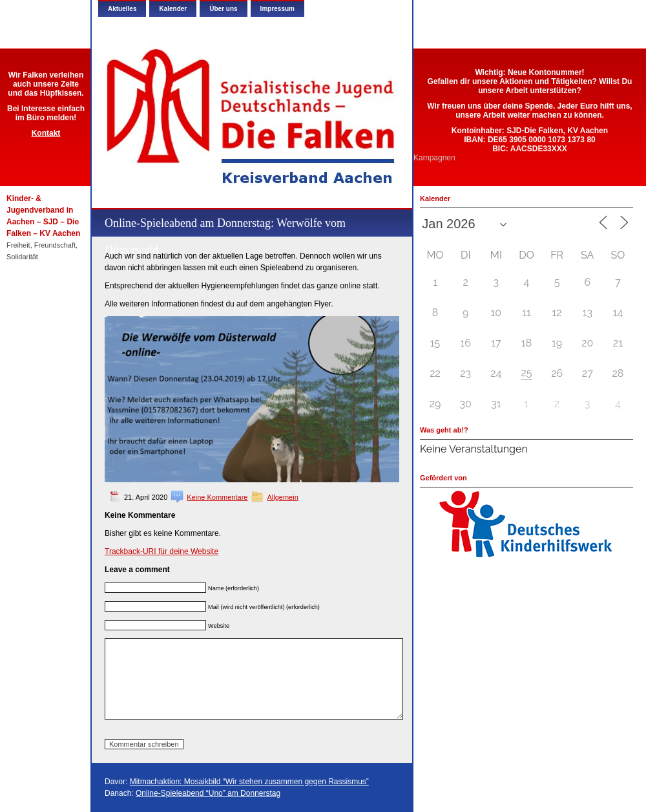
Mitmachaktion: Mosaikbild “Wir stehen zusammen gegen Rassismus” (249, 782)
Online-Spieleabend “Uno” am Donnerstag (208, 793)
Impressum (277, 9)
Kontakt (46, 133)
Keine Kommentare (217, 497)
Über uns (223, 9)
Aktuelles (122, 9)
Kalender (173, 9)
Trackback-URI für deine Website (161, 551)
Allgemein (282, 497)
